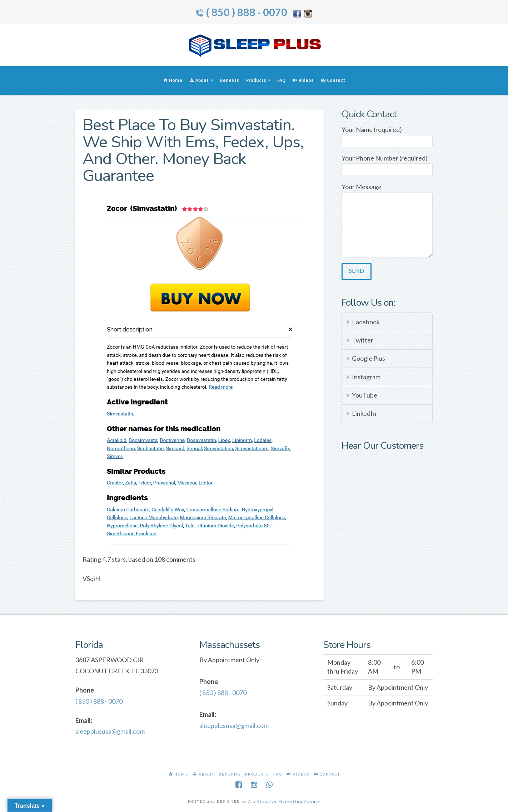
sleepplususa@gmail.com (110, 731)
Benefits (230, 774)
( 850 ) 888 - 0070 (246, 12)
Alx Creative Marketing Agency (284, 801)
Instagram (366, 377)
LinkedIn (364, 413)
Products (257, 774)
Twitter (363, 340)
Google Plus (368, 358)
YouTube (365, 395)
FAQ (278, 774)
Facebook (366, 322)
